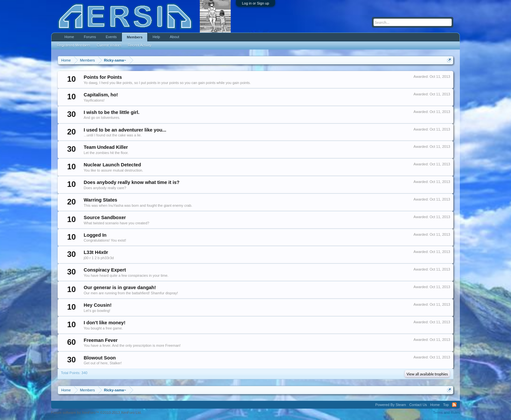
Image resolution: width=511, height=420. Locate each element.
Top (446, 405)
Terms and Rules (447, 413)
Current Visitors (109, 45)
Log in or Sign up (255, 3)
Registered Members (74, 45)
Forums (90, 37)
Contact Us (418, 405)
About (175, 37)
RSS (454, 405)
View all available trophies (427, 374)
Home (69, 37)
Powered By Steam (391, 405)
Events (111, 37)
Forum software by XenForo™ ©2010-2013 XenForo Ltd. (96, 413)
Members (135, 37)
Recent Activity (140, 45)
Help (156, 37)
